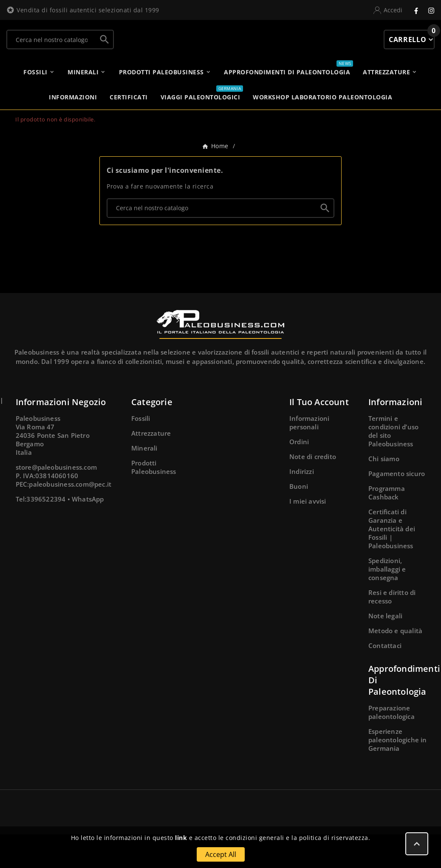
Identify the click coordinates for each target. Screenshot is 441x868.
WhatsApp (88, 533)
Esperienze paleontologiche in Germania (398, 773)
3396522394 (46, 533)
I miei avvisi (308, 535)
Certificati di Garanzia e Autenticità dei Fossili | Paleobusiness (392, 562)
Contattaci (385, 679)
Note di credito (313, 490)
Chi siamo (384, 492)
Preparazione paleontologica (392, 746)
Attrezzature (151, 467)
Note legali (385, 649)
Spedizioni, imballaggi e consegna (387, 603)
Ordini (299, 475)
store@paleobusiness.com (57, 501)
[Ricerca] (52, 44)
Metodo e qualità (395, 664)
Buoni (299, 520)
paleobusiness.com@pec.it (70, 518)
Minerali (144, 482)
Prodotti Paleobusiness (154, 501)
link (181, 838)
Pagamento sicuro (397, 507)
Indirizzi (302, 505)
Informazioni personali (309, 456)
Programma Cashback (387, 526)
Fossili (141, 452)
